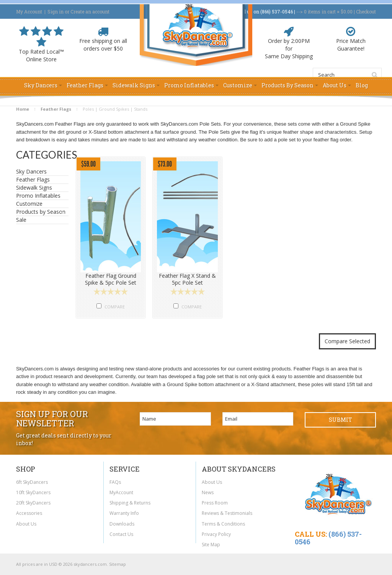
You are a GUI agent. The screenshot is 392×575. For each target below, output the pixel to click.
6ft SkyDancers (32, 482)
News (208, 492)
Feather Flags (56, 109)
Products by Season (41, 212)
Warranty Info (124, 513)
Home (23, 109)
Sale (21, 220)
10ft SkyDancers (33, 492)
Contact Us (121, 534)
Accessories (29, 513)
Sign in (56, 11)
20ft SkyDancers (33, 503)
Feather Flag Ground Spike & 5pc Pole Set (111, 279)
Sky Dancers (40, 172)
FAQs (115, 482)
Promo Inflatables (40, 196)
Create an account (90, 11)
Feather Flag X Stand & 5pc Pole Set (187, 279)
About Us (26, 524)
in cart (320, 11)
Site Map (211, 545)
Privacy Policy (216, 534)
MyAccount (121, 492)
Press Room (215, 503)
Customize (29, 204)
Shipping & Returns (130, 503)
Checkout (366, 11)
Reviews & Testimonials (227, 513)
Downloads (122, 524)
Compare (115, 307)
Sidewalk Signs (40, 188)
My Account (29, 11)
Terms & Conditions (223, 524)
